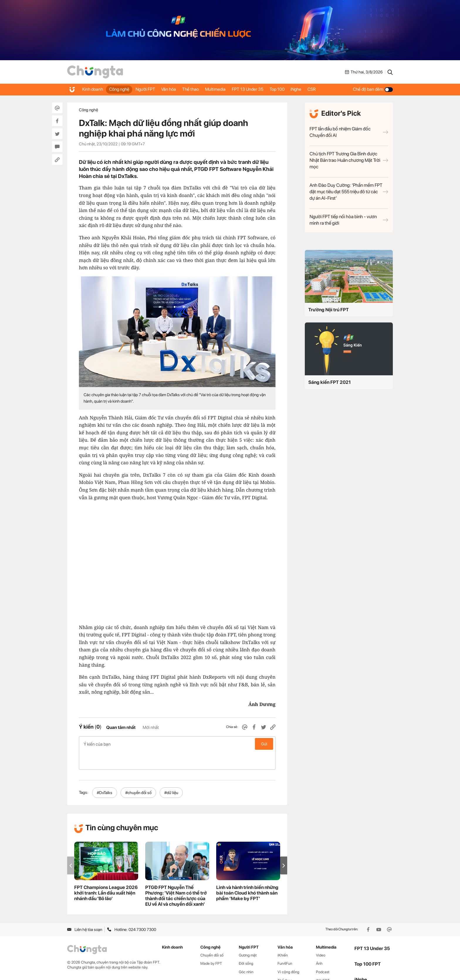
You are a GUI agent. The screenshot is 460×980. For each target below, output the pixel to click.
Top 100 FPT (368, 945)
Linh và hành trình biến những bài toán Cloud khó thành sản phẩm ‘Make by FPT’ (247, 874)
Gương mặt (248, 937)
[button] (284, 847)
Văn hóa (178, 89)
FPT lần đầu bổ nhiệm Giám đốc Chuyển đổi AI (349, 132)
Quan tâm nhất (121, 727)
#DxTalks (105, 774)
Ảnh (319, 945)
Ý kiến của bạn (177, 744)
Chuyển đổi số (212, 937)
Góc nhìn (246, 953)
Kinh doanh (93, 89)
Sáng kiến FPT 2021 (330, 382)
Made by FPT (211, 945)
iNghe (318, 89)
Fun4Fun (285, 945)
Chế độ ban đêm (373, 89)
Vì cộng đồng (288, 953)
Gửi (264, 744)
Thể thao (202, 89)
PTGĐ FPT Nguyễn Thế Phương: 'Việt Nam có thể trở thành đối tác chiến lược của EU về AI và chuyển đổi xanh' (176, 877)
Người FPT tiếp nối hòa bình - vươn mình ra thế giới (349, 220)
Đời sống (246, 945)
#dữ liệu (171, 774)
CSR (337, 89)
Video (321, 937)
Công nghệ (123, 89)
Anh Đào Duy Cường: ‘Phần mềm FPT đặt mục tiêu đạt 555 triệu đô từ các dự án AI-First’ (349, 192)
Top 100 (297, 89)
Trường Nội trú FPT (329, 310)
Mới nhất (151, 727)
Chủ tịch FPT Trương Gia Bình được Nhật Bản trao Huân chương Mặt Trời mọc (349, 160)
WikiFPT (323, 962)
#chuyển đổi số (138, 774)
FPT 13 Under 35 (265, 89)
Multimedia (230, 89)
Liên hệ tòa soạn (85, 911)
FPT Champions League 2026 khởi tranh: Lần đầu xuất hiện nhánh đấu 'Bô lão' (106, 874)
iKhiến (283, 937)
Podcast (323, 953)
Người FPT (152, 89)
